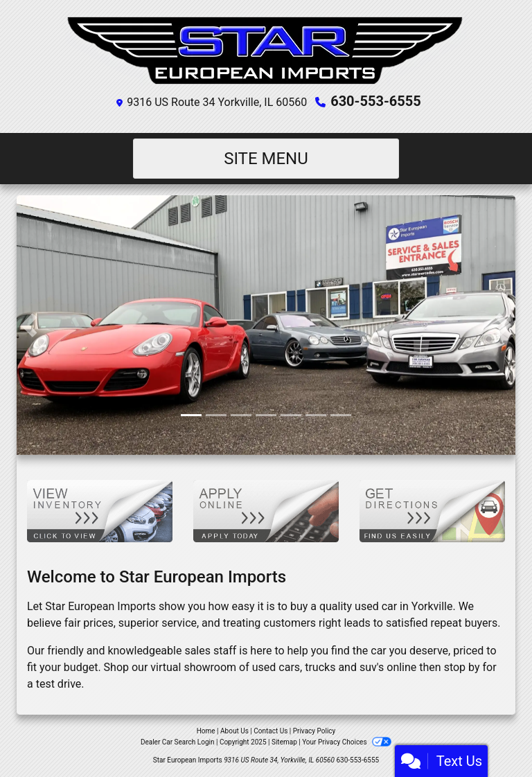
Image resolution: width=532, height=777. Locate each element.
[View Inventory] (100, 510)
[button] (29, 325)
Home (206, 731)
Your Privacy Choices (347, 742)
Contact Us (271, 731)
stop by (462, 667)
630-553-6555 (376, 101)
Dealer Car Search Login (178, 742)
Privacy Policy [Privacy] (314, 731)
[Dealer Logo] (266, 49)
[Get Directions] (432, 510)
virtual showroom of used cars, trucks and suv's (267, 667)
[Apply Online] (266, 510)
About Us (234, 731)
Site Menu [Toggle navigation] (266, 159)
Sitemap (284, 742)
